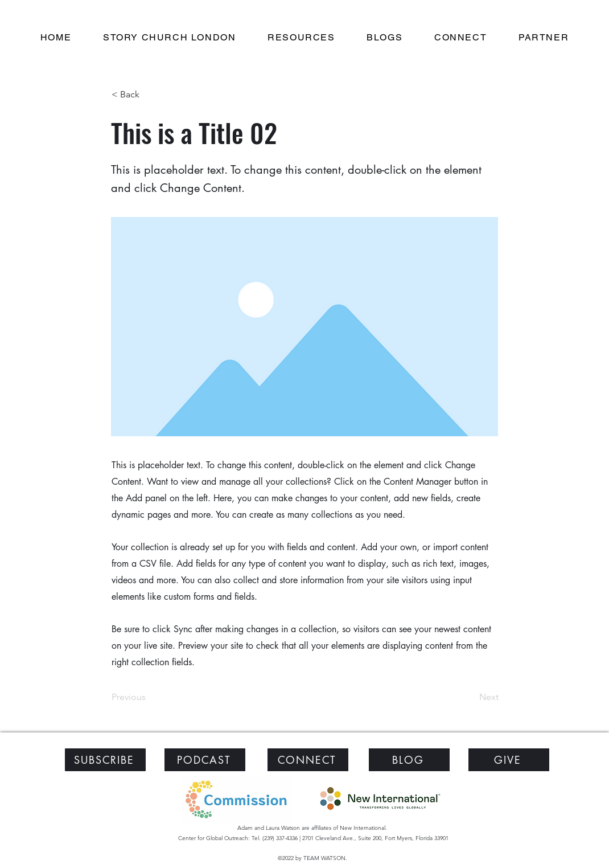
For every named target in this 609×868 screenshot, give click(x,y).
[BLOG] (409, 760)
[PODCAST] (205, 760)
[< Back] (149, 95)
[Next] (470, 697)
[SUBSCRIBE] (105, 760)
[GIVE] (509, 760)
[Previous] (149, 697)
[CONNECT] (308, 760)
